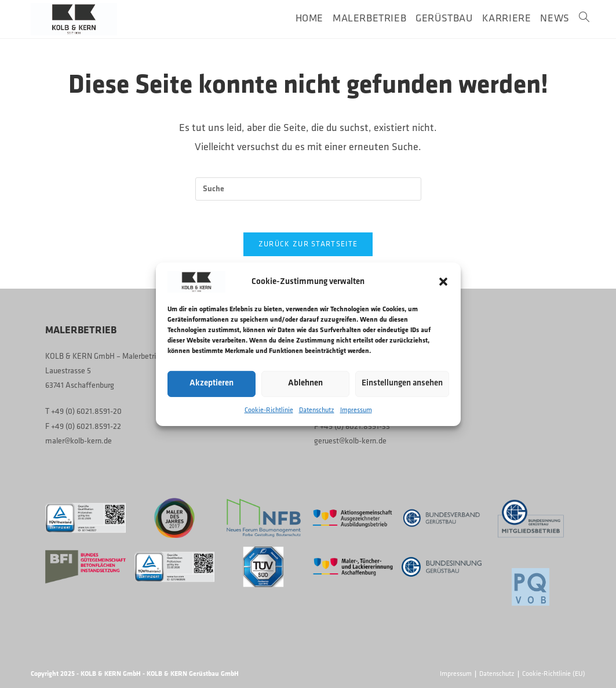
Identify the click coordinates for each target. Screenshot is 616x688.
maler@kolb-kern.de (79, 441)
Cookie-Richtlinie (269, 410)
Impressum (356, 410)
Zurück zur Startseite (308, 247)
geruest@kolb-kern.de (350, 441)
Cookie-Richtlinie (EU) (554, 674)
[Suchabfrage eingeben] (308, 189)
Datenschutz (317, 410)
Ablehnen (305, 383)
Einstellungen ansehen (402, 383)
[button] (443, 282)
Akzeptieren (212, 383)
